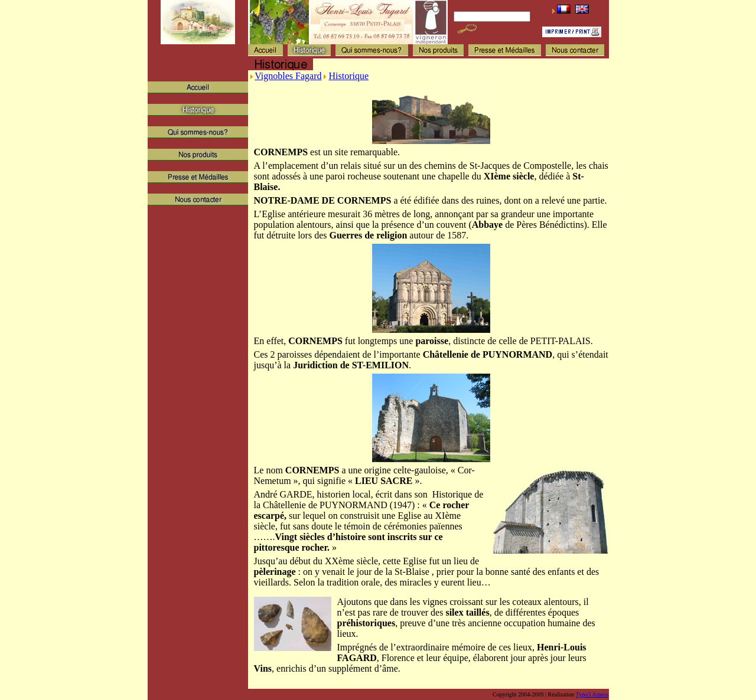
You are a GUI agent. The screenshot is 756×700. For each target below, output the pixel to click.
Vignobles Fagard (288, 76)
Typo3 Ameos (592, 694)
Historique (348, 76)
